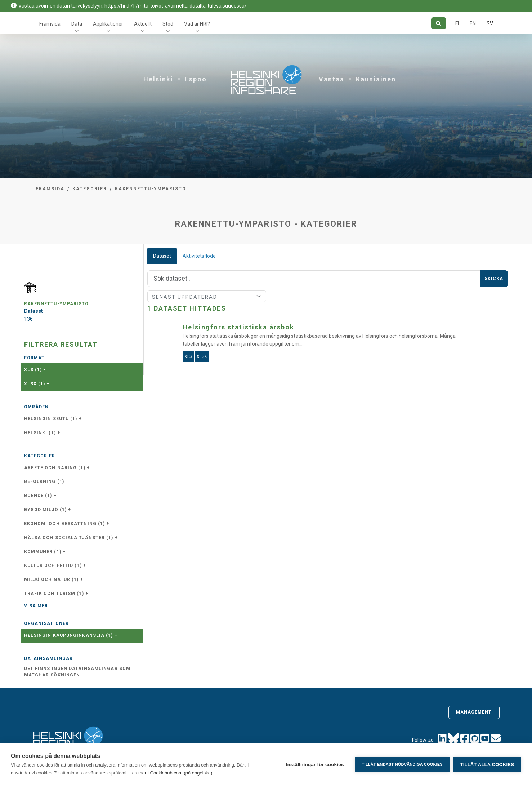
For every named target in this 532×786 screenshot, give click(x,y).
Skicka (494, 279)
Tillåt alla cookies (487, 765)
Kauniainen (376, 79)
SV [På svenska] (490, 23)
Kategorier (90, 189)
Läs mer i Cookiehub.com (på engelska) (171, 773)
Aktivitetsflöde (199, 256)
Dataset (162, 256)
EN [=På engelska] (473, 23)
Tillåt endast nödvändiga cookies (402, 764)
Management (474, 712)
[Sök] (439, 23)
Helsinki (158, 79)
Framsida (50, 24)
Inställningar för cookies (314, 765)
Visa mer (36, 606)
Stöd (168, 24)
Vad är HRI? (197, 24)
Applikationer (108, 24)
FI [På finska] (457, 23)
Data (77, 24)
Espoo (196, 79)
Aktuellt (143, 24)
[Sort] (207, 296)
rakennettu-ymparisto (151, 189)
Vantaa (332, 79)
